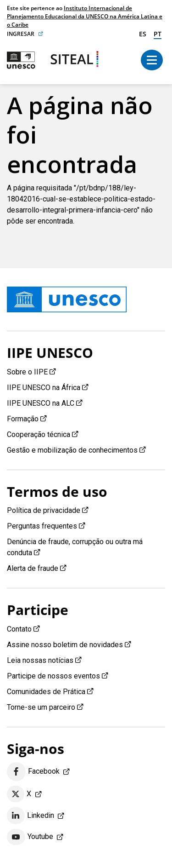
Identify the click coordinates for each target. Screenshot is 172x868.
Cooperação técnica (39, 434)
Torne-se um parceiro (41, 707)
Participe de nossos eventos (53, 676)
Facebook (33, 772)
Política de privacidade (44, 510)
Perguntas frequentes (42, 526)
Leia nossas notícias (40, 660)
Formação (23, 419)
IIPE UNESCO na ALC (41, 403)
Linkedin (31, 816)
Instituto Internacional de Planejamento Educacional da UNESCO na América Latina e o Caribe (85, 16)
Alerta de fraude (33, 568)
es (143, 34)
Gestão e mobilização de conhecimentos (72, 450)
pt (158, 34)
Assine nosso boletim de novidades (65, 645)
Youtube (30, 837)
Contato (19, 629)
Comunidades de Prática (46, 692)
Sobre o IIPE (27, 372)
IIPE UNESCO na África (44, 388)
